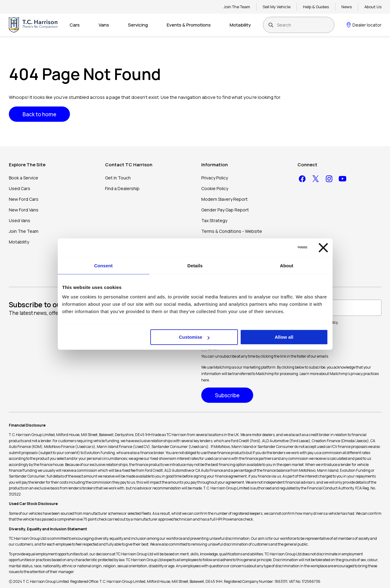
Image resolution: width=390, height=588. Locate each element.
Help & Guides (316, 7)
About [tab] (287, 266)
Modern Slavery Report (224, 199)
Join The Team (237, 7)
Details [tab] (195, 266)
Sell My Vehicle (277, 7)
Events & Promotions (189, 25)
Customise (194, 337)
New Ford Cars (24, 199)
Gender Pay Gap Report (225, 210)
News (347, 7)
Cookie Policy (215, 188)
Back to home (39, 114)
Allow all (284, 337)
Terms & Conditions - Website (232, 231)
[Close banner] (323, 248)
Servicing (138, 25)
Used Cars (20, 188)
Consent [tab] (103, 266)
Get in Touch (118, 178)
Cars (75, 25)
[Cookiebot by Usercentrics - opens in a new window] (281, 247)
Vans (104, 25)
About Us (373, 7)
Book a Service (24, 178)
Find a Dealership (122, 188)
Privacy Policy (215, 178)
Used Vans (20, 220)
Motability (240, 25)
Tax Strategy (214, 220)
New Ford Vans (24, 210)
